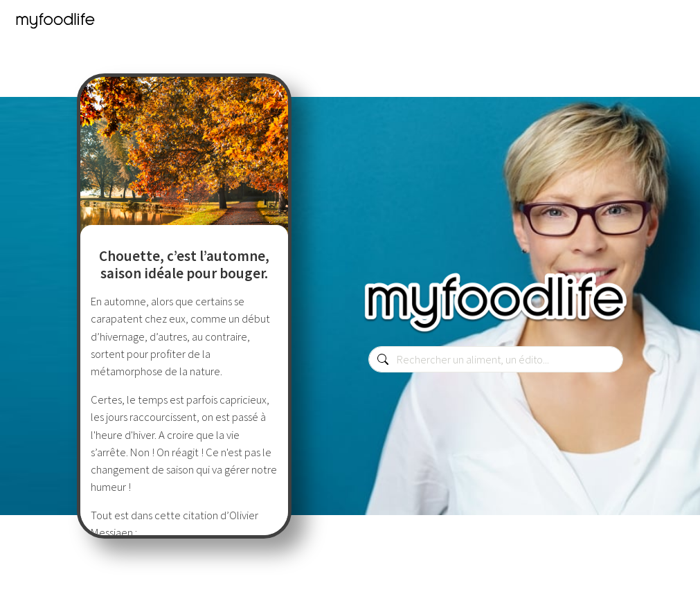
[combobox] (496, 359)
